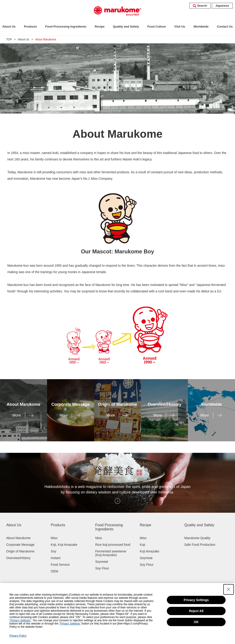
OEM (54, 571)
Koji (142, 545)
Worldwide (201, 27)
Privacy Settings (196, 600)
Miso (54, 538)
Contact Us (225, 27)
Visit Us (180, 27)
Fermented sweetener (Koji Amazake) (111, 553)
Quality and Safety (126, 27)
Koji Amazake (150, 551)
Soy (53, 551)
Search (200, 6)
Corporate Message (20, 545)
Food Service (60, 565)
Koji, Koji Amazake (64, 545)
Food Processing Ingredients (66, 27)
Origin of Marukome (20, 551)
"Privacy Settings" (20, 620)
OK (196, 622)
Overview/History (18, 558)
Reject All (196, 611)
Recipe (100, 27)
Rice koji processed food (113, 545)
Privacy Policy (18, 636)
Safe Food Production (200, 545)
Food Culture (157, 27)
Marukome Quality (197, 538)
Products (30, 27)
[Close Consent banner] (229, 589)
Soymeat (102, 562)
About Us (9, 27)
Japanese (222, 6)
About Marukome (18, 538)
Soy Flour (102, 568)
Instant (56, 558)
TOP (9, 39)
